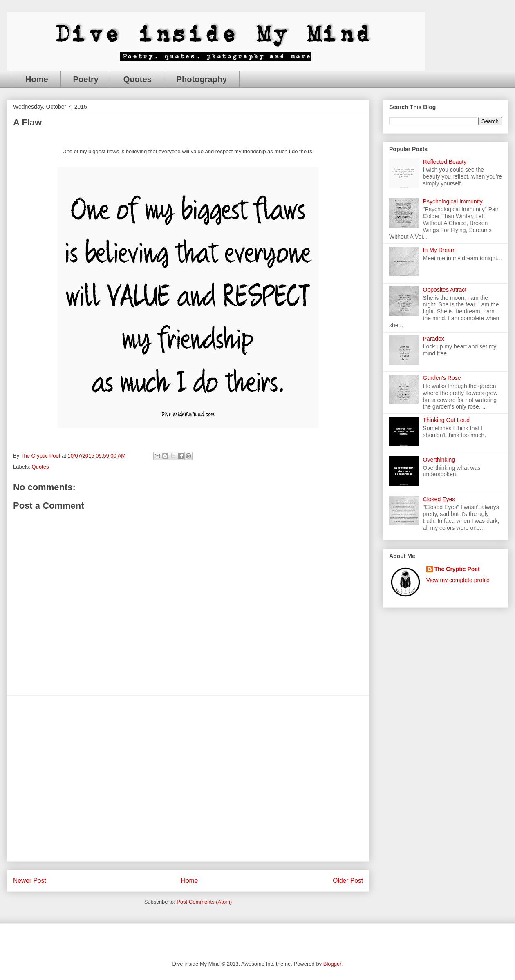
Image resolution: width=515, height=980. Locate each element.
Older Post (348, 881)
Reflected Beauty (445, 162)
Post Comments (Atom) (204, 902)
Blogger (332, 964)
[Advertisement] (77, 778)
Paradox (434, 339)
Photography (202, 79)
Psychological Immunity (453, 201)
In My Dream (439, 250)
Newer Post (30, 881)
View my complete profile (458, 580)
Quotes (138, 79)
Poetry (86, 79)
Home (37, 79)
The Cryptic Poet (457, 569)
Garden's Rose (442, 378)
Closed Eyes (439, 499)
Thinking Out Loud (446, 420)
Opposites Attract (445, 290)
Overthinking (439, 460)
